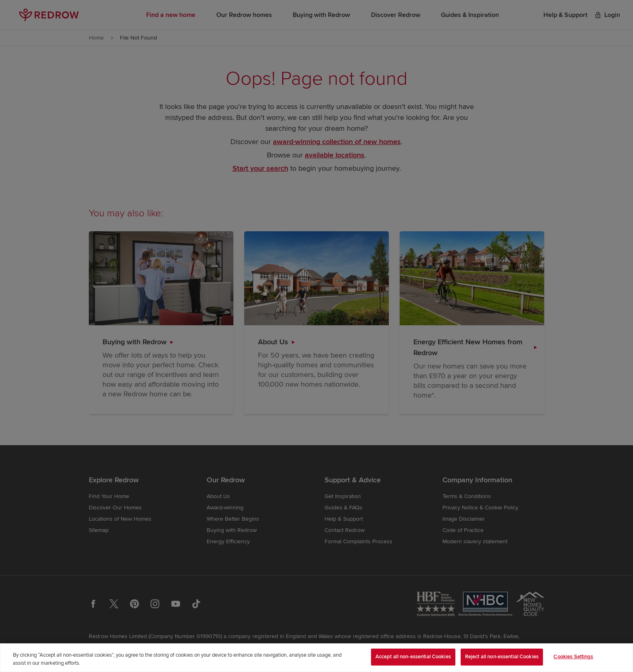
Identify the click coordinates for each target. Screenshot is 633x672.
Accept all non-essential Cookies (413, 657)
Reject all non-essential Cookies (502, 657)
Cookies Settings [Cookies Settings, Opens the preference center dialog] (573, 657)
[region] (316, 658)
